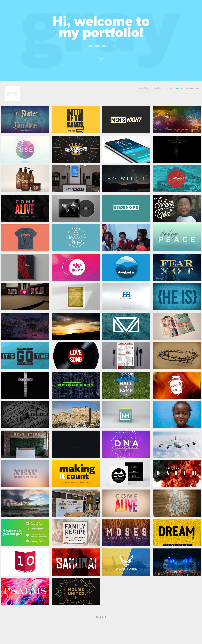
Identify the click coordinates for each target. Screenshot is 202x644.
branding (143, 88)
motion (158, 88)
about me (192, 88)
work (179, 88)
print (169, 88)
